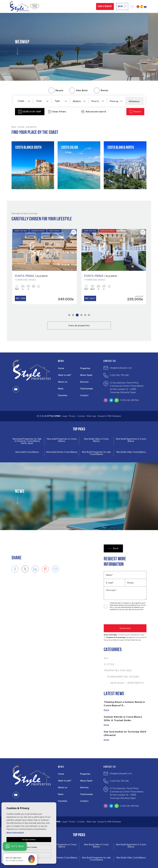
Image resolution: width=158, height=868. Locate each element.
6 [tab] (89, 315)
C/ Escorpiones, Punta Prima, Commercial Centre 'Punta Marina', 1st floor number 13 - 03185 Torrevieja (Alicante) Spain (127, 388)
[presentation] (119, 618)
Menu (122, 6)
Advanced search (94, 112)
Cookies (81, 416)
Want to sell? (65, 375)
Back (113, 548)
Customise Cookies (29, 847)
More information (15, 833)
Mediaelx (117, 416)
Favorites (63, 395)
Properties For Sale (118, 671)
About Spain (86, 375)
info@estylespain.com (121, 368)
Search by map (30, 112)
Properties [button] (85, 368)
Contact (84, 395)
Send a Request (105, 6)
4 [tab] (81, 315)
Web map (91, 416)
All (106, 658)
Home (61, 368)
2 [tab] (73, 315)
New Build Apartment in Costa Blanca (131, 440)
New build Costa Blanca (27, 452)
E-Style (109, 664)
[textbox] (24, 101)
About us (63, 382)
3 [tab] (78, 315)
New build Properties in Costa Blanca (62, 440)
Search (135, 112)
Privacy (72, 416)
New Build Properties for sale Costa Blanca (96, 453)
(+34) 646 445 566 (129, 400)
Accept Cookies (29, 839)
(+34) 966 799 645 (119, 375)
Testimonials (87, 389)
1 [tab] (69, 315)
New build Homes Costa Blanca (62, 452)
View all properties (79, 325)
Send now (125, 628)
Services (84, 382)
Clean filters (57, 112)
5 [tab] (85, 315)
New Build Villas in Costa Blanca (96, 440)
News (61, 389)
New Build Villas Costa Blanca (131, 452)
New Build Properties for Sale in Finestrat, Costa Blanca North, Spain (27, 441)
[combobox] (24, 101)
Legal (64, 416)
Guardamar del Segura (122, 677)
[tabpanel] (44, 267)
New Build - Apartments (124, 683)
